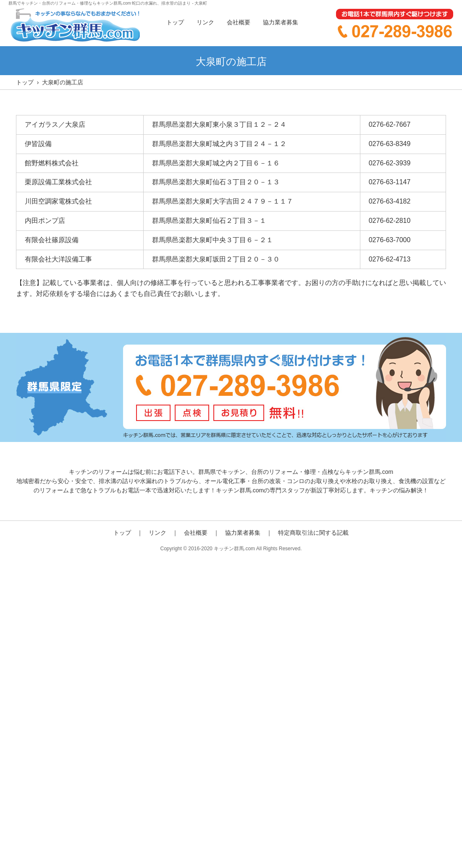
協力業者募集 (281, 22)
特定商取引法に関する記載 (313, 533)
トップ (175, 22)
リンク (205, 22)
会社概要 (239, 22)
